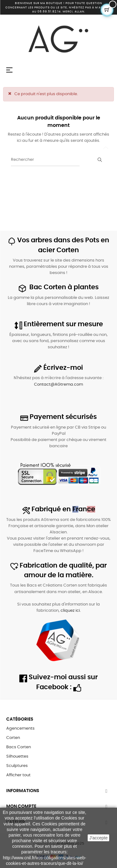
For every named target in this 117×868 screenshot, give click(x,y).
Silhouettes (17, 757)
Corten (13, 738)
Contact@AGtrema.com (58, 385)
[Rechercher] (45, 160)
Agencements (20, 729)
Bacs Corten (19, 747)
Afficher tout (18, 775)
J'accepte (98, 838)
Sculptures (17, 766)
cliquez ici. (71, 611)
